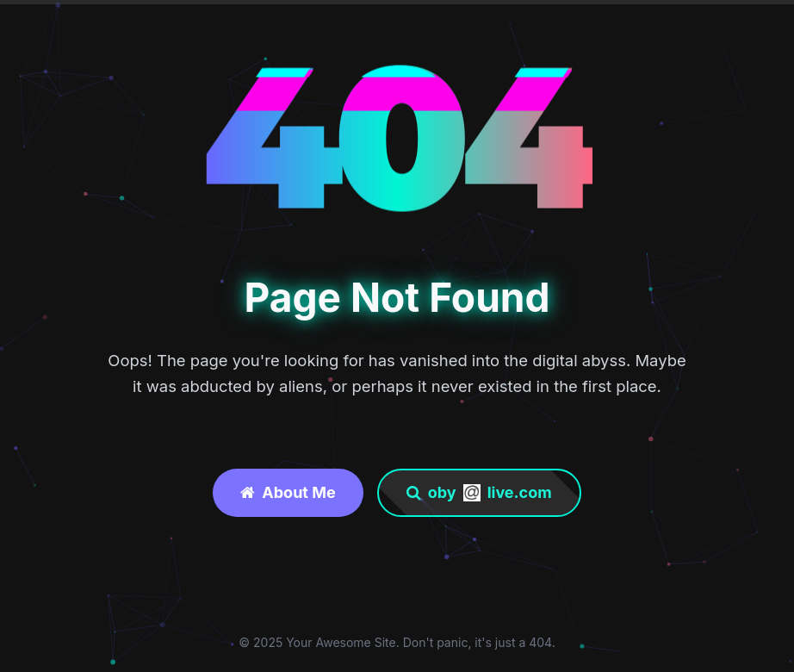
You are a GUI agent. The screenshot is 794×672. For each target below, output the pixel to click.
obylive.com (479, 492)
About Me (288, 492)
